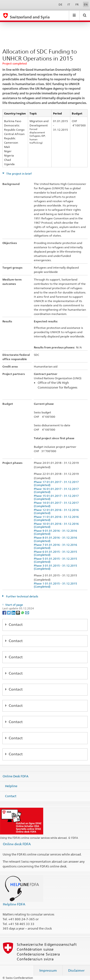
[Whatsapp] (23, 612)
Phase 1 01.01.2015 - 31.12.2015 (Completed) (56, 585)
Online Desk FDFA (15, 776)
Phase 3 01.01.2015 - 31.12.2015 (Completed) (56, 567)
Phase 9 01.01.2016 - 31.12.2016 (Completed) (56, 532)
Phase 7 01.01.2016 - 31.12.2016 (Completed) (56, 546)
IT (69, 4)
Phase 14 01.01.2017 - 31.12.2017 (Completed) (57, 504)
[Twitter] (9, 612)
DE (60, 4)
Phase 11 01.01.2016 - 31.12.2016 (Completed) (57, 518)
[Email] (27, 612)
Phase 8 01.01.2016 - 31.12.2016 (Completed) (56, 539)
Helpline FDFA (14, 904)
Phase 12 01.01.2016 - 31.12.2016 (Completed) (57, 511)
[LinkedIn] (14, 612)
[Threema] (18, 612)
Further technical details (22, 596)
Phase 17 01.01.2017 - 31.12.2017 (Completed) (57, 483)
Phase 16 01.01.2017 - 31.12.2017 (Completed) (57, 490)
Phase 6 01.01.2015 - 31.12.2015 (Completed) (56, 553)
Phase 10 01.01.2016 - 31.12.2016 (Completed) (57, 525)
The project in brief (19, 174)
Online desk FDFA (17, 844)
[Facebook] (5, 612)
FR (77, 4)
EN (86, 4)
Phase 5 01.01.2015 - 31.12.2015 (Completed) (56, 560)
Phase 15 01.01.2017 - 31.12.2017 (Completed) (57, 497)
